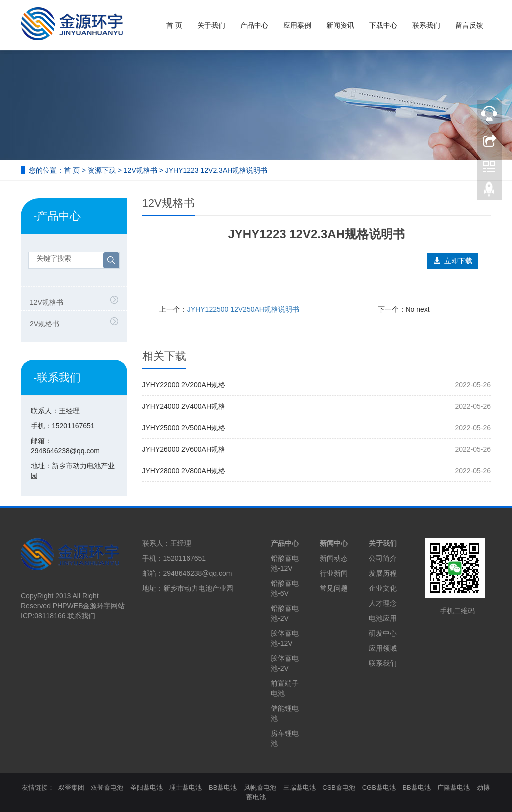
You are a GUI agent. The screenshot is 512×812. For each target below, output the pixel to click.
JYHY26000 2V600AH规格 (184, 449)
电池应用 (383, 618)
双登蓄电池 (107, 788)
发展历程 (383, 573)
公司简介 (383, 558)
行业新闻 (334, 573)
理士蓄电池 (186, 788)
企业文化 (383, 588)
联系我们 (426, 25)
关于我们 (211, 25)
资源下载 (102, 170)
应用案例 (297, 25)
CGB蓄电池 (379, 788)
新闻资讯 (340, 25)
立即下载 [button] (453, 261)
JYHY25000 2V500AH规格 (184, 428)
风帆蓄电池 (260, 788)
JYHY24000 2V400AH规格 (184, 406)
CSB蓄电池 (339, 788)
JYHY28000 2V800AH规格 (184, 471)
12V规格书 (141, 170)
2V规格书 (45, 324)
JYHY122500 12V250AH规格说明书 (243, 309)
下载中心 (383, 25)
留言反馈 (469, 25)
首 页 (174, 25)
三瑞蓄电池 (300, 788)
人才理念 (383, 603)
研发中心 (383, 633)
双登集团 (71, 788)
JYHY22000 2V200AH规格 (184, 385)
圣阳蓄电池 (147, 788)
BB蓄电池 (223, 788)
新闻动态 (334, 558)
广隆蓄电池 (454, 788)
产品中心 (254, 25)
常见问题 (334, 588)
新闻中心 (334, 543)
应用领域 (383, 648)
